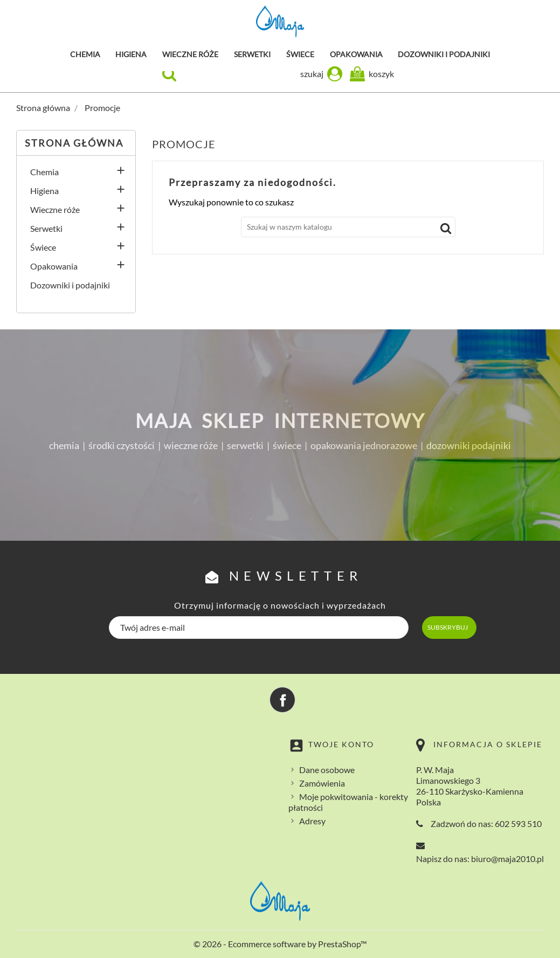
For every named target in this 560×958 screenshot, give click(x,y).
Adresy (312, 821)
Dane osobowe (327, 770)
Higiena (131, 54)
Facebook (282, 700)
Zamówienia (322, 783)
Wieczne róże (190, 54)
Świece (300, 54)
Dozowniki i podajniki (444, 54)
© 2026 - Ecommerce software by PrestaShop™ (280, 944)
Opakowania (356, 54)
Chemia (85, 54)
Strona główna (74, 143)
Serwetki (252, 54)
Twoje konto (341, 744)
